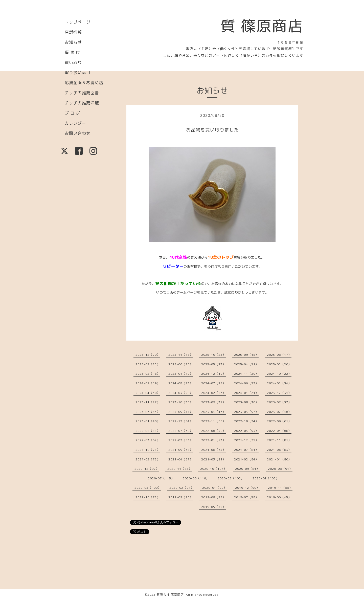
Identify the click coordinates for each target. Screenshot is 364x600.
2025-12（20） (148, 355)
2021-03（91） (213, 459)
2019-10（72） (148, 497)
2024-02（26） (213, 393)
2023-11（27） (148, 402)
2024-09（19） (148, 383)
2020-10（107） (213, 469)
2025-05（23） (213, 364)
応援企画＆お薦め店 (84, 83)
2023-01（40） (148, 421)
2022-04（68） (279, 431)
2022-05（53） (246, 431)
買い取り (73, 62)
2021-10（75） (148, 450)
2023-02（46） (279, 412)
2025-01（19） (181, 374)
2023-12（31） (279, 393)
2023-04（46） (213, 412)
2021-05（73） (148, 459)
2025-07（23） (148, 364)
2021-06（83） (279, 450)
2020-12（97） (147, 469)
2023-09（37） (213, 402)
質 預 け (72, 52)
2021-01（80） (279, 459)
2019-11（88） (280, 488)
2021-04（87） (181, 459)
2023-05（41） (181, 412)
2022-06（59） (213, 431)
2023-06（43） (148, 412)
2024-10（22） (279, 374)
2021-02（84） (246, 459)
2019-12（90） (247, 488)
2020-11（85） (180, 469)
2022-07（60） (181, 431)
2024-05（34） (279, 383)
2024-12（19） (213, 374)
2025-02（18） (148, 374)
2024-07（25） (213, 383)
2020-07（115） (161, 478)
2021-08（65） (213, 450)
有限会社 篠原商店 (170, 595)
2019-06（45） (279, 497)
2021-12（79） (246, 440)
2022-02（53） (181, 440)
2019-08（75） (213, 497)
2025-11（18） (181, 355)
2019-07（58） (246, 497)
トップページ (78, 22)
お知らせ (73, 42)
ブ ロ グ (72, 113)
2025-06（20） (181, 364)
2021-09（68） (181, 450)
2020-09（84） (247, 469)
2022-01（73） (213, 440)
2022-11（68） (213, 421)
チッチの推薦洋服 (82, 103)
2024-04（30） (148, 393)
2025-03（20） (279, 364)
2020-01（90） (214, 488)
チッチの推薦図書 (82, 93)
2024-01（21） (246, 393)
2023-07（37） (279, 402)
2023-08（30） (246, 402)
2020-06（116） (196, 478)
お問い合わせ (78, 133)
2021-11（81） (279, 440)
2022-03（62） (148, 440)
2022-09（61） (279, 421)
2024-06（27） (246, 383)
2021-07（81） (246, 450)
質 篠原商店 (262, 26)
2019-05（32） (213, 507)
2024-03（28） (181, 393)
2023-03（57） (246, 412)
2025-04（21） (246, 364)
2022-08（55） (148, 431)
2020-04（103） (266, 478)
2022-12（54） (181, 421)
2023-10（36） (181, 402)
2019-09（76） (181, 497)
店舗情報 (73, 32)
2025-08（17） (279, 355)
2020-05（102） (231, 478)
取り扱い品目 (78, 73)
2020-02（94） (182, 488)
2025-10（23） (213, 355)
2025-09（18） (246, 355)
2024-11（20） (246, 374)
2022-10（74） (246, 421)
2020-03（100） (148, 488)
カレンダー (75, 123)
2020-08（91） (280, 469)
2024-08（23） (181, 383)
